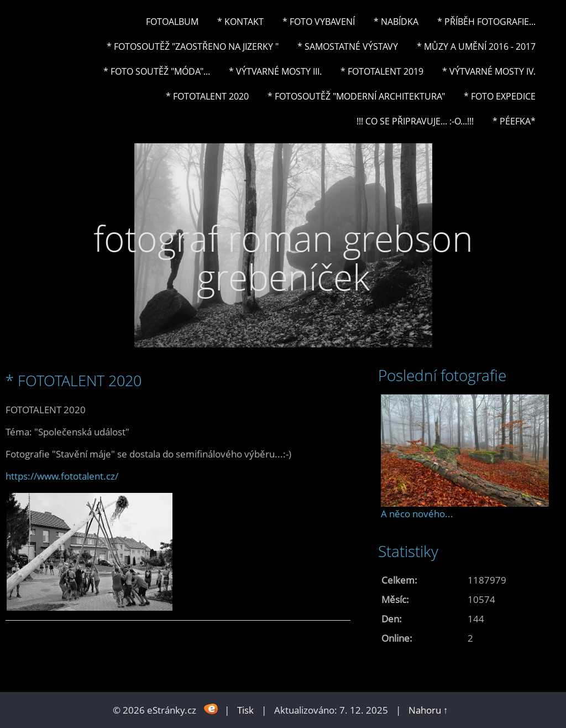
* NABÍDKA (396, 22)
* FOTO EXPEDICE (500, 96)
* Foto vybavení (319, 22)
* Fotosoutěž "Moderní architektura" (356, 96)
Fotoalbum (172, 22)
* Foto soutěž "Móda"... (157, 71)
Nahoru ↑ (428, 710)
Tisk (245, 710)
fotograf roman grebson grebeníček (283, 258)
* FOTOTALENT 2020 (207, 96)
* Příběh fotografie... (486, 22)
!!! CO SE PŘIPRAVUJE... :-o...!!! (415, 121)
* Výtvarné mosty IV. (489, 71)
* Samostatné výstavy (348, 46)
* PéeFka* (514, 121)
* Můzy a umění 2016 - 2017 (476, 46)
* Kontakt (240, 22)
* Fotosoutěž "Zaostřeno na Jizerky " (193, 46)
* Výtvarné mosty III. (275, 71)
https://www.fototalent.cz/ (62, 476)
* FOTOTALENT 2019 (382, 71)
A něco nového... (417, 514)
